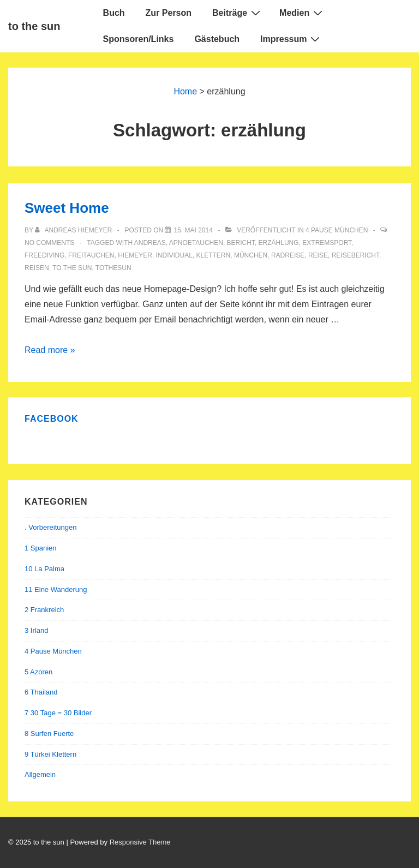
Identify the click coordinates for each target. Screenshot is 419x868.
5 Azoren (38, 672)
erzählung (279, 243)
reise (318, 255)
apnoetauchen (196, 243)
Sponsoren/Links (139, 39)
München (251, 255)
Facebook (52, 419)
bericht (241, 243)
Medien (302, 13)
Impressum (291, 39)
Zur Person (169, 13)
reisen (37, 268)
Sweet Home (67, 208)
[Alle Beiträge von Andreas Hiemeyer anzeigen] (74, 230)
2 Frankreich (44, 610)
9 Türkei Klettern (50, 754)
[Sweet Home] (193, 230)
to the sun (34, 26)
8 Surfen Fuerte (49, 734)
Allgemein (40, 774)
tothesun (113, 268)
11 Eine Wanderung (56, 589)
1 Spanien (41, 548)
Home (185, 91)
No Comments (49, 243)
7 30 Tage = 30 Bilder (58, 713)
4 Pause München (337, 230)
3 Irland (36, 630)
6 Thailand (41, 692)
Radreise (288, 255)
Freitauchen (91, 255)
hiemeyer (135, 255)
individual (174, 255)
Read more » (50, 350)
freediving (44, 255)
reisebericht (355, 255)
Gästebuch (217, 39)
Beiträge (238, 13)
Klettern (214, 255)
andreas (150, 243)
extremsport (327, 243)
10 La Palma (44, 569)
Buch (114, 13)
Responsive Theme (140, 842)
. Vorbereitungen (50, 527)
